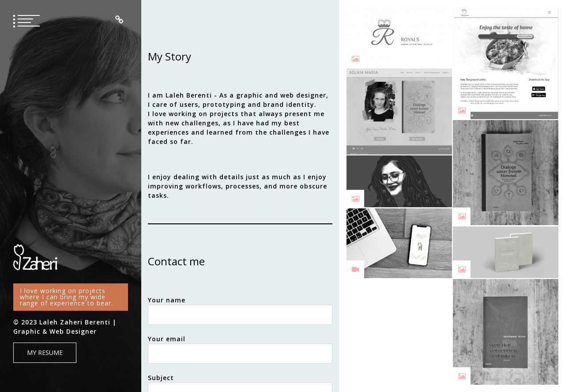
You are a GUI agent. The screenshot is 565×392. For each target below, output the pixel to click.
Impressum (119, 20)
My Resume (45, 352)
